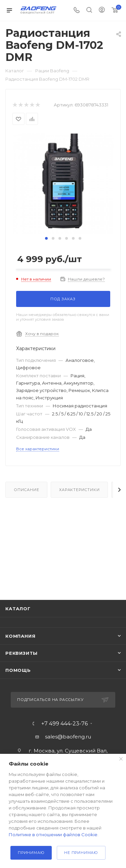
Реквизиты (22, 653)
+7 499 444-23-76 (65, 724)
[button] (46, 238)
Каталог (18, 609)
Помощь (18, 670)
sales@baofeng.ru (68, 737)
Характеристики (79, 490)
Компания (20, 636)
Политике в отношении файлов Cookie (53, 835)
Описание (26, 490)
